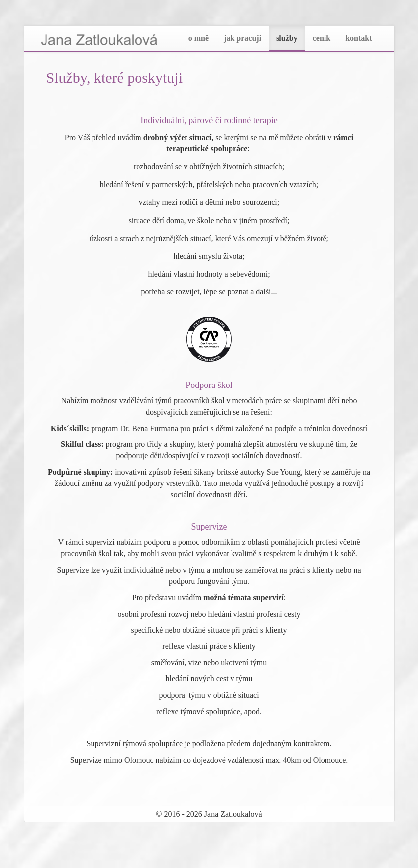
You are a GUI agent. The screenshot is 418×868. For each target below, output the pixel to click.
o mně (199, 38)
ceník (322, 38)
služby (287, 38)
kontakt (358, 38)
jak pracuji (242, 38)
